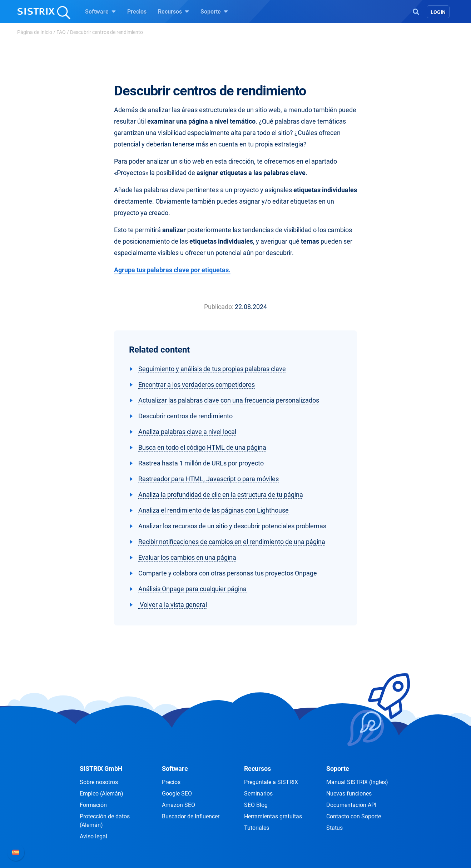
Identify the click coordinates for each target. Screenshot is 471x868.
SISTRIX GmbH (101, 769)
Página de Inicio (35, 32)
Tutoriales (257, 828)
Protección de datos (105, 821)
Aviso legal (93, 836)
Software (100, 11)
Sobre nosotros (99, 782)
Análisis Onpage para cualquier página (192, 589)
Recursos (173, 11)
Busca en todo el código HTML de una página (202, 447)
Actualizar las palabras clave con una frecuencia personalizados (229, 400)
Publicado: (219, 307)
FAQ (61, 32)
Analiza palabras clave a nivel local (187, 432)
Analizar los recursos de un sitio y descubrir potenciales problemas (232, 526)
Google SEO (177, 794)
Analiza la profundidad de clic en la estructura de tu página (221, 495)
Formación (93, 805)
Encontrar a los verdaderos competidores (197, 385)
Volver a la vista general (173, 605)
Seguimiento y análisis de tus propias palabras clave (212, 369)
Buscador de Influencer (191, 816)
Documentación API (351, 805)
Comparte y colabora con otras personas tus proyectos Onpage (228, 573)
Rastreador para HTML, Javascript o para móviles (209, 479)
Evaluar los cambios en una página (187, 557)
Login (438, 12)
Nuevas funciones (349, 794)
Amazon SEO (179, 805)
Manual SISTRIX (357, 782)
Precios (137, 12)
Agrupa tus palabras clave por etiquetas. (172, 270)
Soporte (214, 11)
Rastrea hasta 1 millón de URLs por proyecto (201, 463)
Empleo (101, 794)
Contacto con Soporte (354, 816)
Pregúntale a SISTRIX (271, 782)
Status (334, 828)
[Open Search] (416, 11)
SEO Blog (256, 805)
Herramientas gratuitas (273, 816)
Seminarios (258, 794)
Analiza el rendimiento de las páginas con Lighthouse (214, 510)
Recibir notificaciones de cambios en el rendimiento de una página (232, 542)
